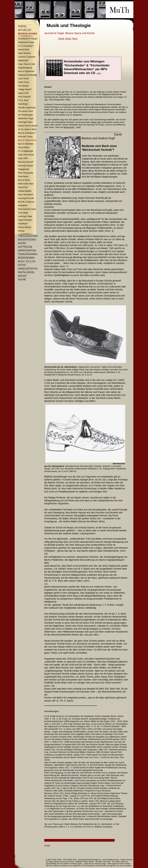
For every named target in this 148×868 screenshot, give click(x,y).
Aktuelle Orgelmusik (27, 108)
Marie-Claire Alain (26, 184)
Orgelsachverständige (28, 75)
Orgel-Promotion (25, 220)
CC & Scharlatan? (26, 46)
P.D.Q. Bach (23, 100)
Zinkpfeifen (23, 206)
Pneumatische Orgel (27, 209)
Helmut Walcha (25, 227)
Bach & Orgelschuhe (27, 140)
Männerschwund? (26, 162)
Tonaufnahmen (28, 254)
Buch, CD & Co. (27, 261)
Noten (22, 243)
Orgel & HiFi (23, 93)
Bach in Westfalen (26, 144)
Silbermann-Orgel (26, 118)
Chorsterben (23, 86)
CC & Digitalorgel (25, 151)
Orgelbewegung (25, 68)
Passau (21, 231)
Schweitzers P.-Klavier (28, 39)
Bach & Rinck (24, 180)
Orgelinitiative (28, 269)
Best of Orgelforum (26, 71)
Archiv (22, 276)
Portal (22, 26)
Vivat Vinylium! (24, 97)
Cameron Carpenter (27, 57)
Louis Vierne (23, 79)
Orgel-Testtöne (24, 53)
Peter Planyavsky (26, 173)
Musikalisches (27, 34)
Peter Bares (23, 177)
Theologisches (28, 236)
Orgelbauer (23, 224)
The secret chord (25, 111)
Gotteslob (25, 247)
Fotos (22, 265)
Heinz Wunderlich (26, 195)
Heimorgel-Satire (25, 122)
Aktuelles (25, 30)
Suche (22, 280)
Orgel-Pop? (23, 187)
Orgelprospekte (25, 191)
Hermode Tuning (25, 137)
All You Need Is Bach (27, 129)
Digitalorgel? (23, 60)
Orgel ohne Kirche (26, 155)
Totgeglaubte (24, 169)
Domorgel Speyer (26, 166)
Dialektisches (27, 240)
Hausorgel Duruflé (26, 198)
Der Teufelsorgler (25, 115)
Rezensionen (26, 258)
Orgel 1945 (23, 158)
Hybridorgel (23, 104)
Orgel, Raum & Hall (26, 64)
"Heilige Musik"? (25, 89)
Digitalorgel (26, 272)
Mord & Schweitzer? (27, 133)
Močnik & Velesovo (26, 202)
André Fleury (24, 82)
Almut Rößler (24, 147)
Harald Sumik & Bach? (28, 126)
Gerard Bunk (24, 50)
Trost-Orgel (23, 213)
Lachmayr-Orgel (25, 216)
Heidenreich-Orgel (26, 42)
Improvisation (27, 250)
